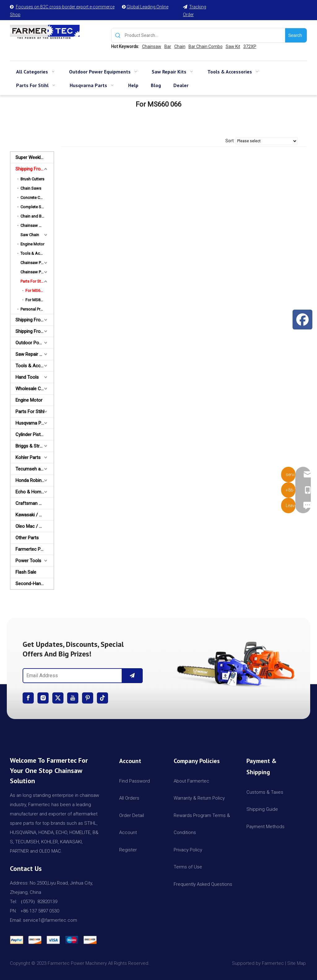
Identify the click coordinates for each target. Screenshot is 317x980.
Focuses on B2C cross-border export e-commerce (65, 7)
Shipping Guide (262, 809)
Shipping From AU (34, 320)
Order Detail (132, 815)
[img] (234, 662)
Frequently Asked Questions (203, 884)
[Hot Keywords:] (296, 35)
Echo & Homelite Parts (35, 492)
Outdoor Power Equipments (35, 343)
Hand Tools (27, 377)
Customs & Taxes (265, 792)
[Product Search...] (205, 35)
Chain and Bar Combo (37, 216)
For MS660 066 (39, 291)
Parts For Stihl (33, 281)
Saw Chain (30, 235)
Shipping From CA (34, 331)
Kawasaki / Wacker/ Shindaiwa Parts (35, 515)
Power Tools (28, 561)
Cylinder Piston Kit (34, 435)
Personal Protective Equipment (37, 309)
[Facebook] (28, 698)
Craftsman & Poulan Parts (35, 503)
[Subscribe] (132, 676)
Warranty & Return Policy (199, 798)
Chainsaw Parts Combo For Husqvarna (37, 272)
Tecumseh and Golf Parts (35, 469)
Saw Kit (233, 46)
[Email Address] (71, 676)
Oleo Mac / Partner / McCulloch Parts (35, 526)
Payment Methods (265, 827)
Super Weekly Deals (35, 157)
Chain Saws (31, 188)
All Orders (129, 798)
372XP (250, 46)
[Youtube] (73, 698)
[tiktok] (102, 698)
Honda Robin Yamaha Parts (35, 480)
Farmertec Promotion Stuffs (35, 549)
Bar (168, 46)
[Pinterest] (88, 698)
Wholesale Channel (35, 389)
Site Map (297, 963)
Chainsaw (152, 46)
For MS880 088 (39, 300)
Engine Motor (32, 244)
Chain (180, 46)
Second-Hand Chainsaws (35, 584)
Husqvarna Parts (32, 423)
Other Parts (27, 538)
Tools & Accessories (37, 253)
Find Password (135, 781)
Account (128, 832)
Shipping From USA (35, 169)
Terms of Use (188, 867)
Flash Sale (26, 572)
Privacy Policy (188, 850)
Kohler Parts (28, 457)
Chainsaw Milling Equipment (37, 225)
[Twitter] (58, 698)
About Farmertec (191, 781)
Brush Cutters (32, 179)
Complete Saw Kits (37, 207)
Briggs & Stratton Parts (35, 446)
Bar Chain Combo (206, 46)
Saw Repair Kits (31, 354)
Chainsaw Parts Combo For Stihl (37, 263)
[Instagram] (43, 698)
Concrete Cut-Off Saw (37, 198)
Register (128, 850)
